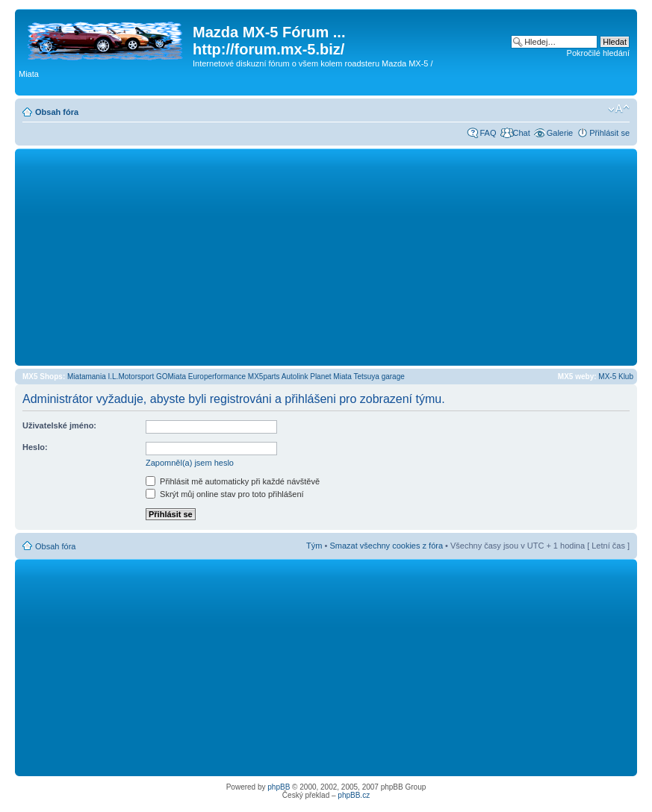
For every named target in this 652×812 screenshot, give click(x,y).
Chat (521, 133)
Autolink (295, 377)
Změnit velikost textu (619, 109)
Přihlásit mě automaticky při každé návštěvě (233, 481)
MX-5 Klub (616, 377)
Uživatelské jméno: (59, 425)
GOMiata (171, 377)
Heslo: (35, 447)
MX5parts (264, 377)
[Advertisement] (326, 257)
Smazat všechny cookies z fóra (386, 546)
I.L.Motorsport (131, 377)
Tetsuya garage (379, 377)
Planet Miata (331, 377)
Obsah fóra (57, 112)
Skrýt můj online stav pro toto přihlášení (225, 494)
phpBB (279, 787)
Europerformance (217, 377)
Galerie (560, 133)
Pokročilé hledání (598, 53)
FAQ (488, 133)
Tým (314, 546)
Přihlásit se (609, 133)
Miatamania (87, 377)
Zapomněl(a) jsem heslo (190, 463)
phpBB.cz (354, 795)
